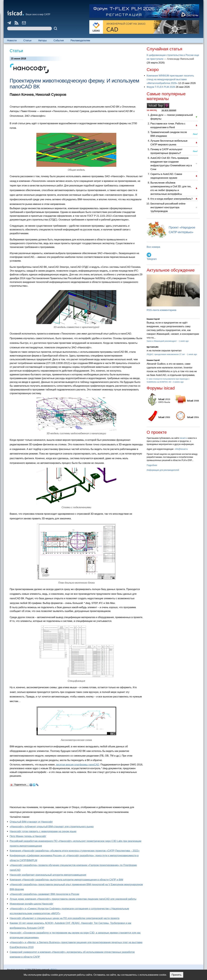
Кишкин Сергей (153, 319)
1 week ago (184, 341)
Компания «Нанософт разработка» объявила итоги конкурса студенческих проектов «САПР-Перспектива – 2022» (75, 851)
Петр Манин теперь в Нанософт (28, 836)
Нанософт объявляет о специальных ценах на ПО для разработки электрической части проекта (64, 918)
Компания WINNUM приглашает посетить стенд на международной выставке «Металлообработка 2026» (170, 79)
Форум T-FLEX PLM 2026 (161, 87)
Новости (12, 40)
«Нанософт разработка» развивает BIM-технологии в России (44, 894)
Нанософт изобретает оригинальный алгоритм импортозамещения (48, 875)
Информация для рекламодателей (163, 470)
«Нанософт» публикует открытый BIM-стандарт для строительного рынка (52, 827)
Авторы (42, 40)
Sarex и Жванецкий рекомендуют (162, 341)
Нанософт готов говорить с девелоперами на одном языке (43, 831)
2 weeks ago (178, 382)
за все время (169, 110)
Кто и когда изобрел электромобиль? (172, 199)
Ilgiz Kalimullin (153, 347)
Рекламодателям (80, 40)
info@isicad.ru (182, 449)
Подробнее (152, 465)
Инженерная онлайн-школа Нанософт (31, 904)
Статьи (27, 40)
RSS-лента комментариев (162, 310)
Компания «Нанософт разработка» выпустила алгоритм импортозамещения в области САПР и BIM (66, 880)
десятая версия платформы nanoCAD (77, 765)
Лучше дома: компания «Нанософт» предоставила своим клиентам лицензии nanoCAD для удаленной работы (73, 899)
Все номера (153, 247)
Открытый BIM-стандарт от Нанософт (31, 822)
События (59, 40)
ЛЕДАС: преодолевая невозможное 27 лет (166, 354)
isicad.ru (183, 438)
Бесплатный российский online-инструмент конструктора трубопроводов (168, 207)
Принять (177, 975)
